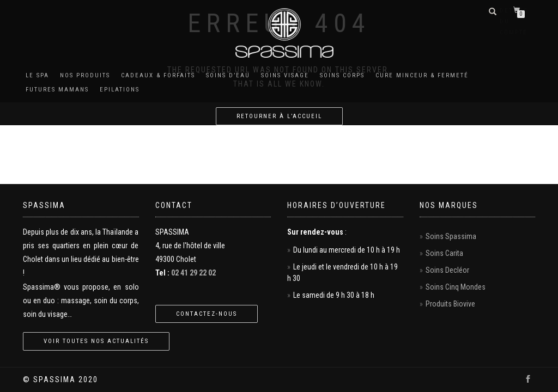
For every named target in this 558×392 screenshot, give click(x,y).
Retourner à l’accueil (279, 116)
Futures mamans (57, 90)
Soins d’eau (228, 75)
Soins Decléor (447, 270)
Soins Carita (444, 253)
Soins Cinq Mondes (456, 287)
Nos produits (85, 75)
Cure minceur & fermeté (422, 75)
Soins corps (342, 75)
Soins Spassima (451, 236)
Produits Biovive (450, 304)
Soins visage (285, 75)
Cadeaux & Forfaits (158, 75)
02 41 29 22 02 (193, 273)
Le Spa (37, 75)
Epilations (120, 90)
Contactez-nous (207, 314)
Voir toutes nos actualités (96, 341)
